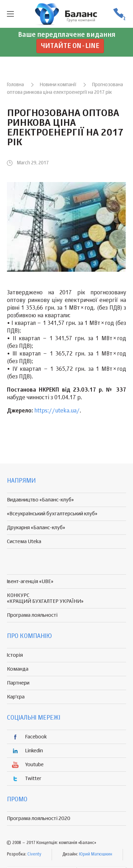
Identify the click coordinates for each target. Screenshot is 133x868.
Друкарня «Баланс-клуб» (36, 528)
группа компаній (66, 14)
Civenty (34, 854)
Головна (15, 85)
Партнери (18, 683)
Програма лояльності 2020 (39, 818)
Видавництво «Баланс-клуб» (40, 500)
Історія (15, 655)
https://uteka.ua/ (57, 411)
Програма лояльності (32, 615)
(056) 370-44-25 (119, 14)
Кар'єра (16, 697)
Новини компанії (58, 85)
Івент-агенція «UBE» (30, 582)
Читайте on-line (70, 46)
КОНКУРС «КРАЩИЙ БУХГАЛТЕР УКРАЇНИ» (45, 598)
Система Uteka (24, 542)
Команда (18, 669)
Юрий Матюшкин (96, 854)
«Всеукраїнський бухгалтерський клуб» (52, 514)
